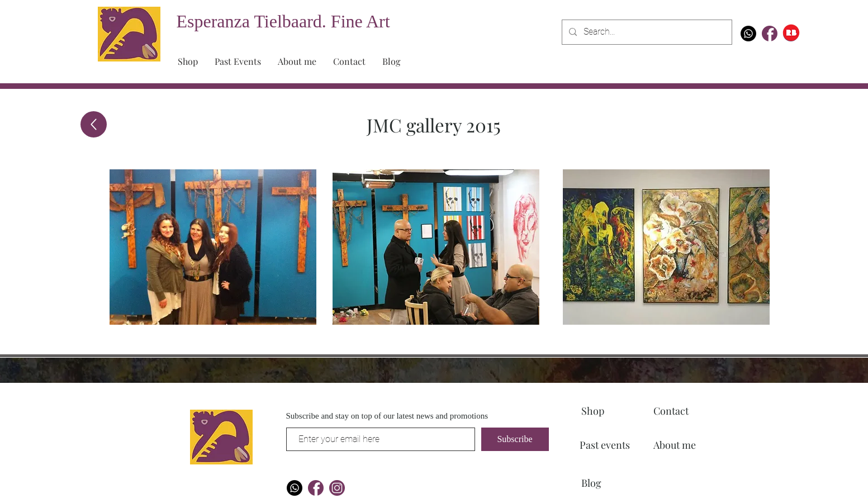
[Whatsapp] (748, 34)
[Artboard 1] (337, 488)
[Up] (94, 124)
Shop (593, 411)
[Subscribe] (515, 439)
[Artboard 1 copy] (770, 34)
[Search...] (646, 32)
